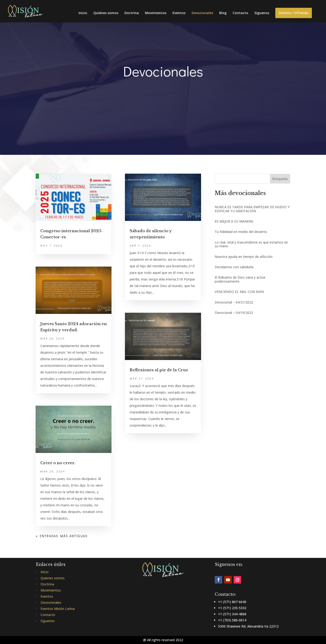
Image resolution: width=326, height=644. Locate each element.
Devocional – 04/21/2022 (234, 302)
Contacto (240, 13)
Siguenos (262, 13)
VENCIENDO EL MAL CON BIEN (239, 292)
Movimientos (156, 13)
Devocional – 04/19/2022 (234, 313)
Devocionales (202, 13)
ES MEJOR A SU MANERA (234, 221)
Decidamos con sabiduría (234, 267)
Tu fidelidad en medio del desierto (241, 232)
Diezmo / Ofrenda (294, 13)
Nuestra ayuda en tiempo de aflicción (244, 257)
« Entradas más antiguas (62, 536)
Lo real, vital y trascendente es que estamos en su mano (251, 244)
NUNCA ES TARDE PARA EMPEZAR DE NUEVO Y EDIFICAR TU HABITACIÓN (252, 209)
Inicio (83, 13)
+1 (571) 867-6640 (232, 602)
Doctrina (132, 13)
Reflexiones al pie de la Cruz (159, 370)
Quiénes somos (106, 13)
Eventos (179, 13)
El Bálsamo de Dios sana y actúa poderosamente (240, 279)
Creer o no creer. (58, 463)
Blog (223, 13)
